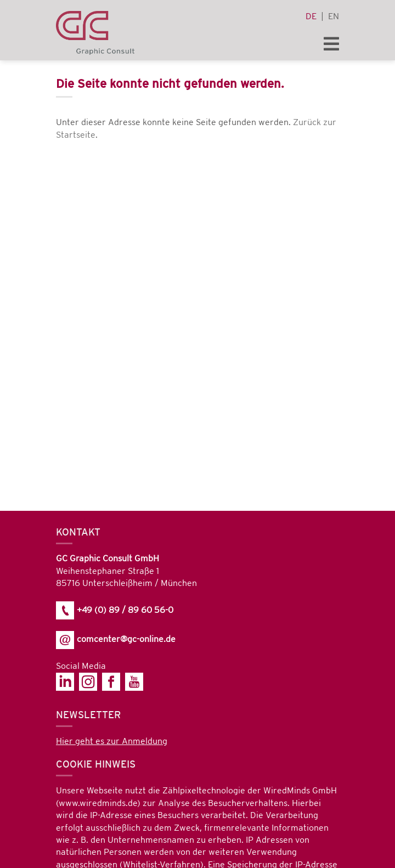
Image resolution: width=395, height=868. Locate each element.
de (311, 17)
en (334, 17)
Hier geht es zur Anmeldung (112, 742)
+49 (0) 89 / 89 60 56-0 (115, 610)
